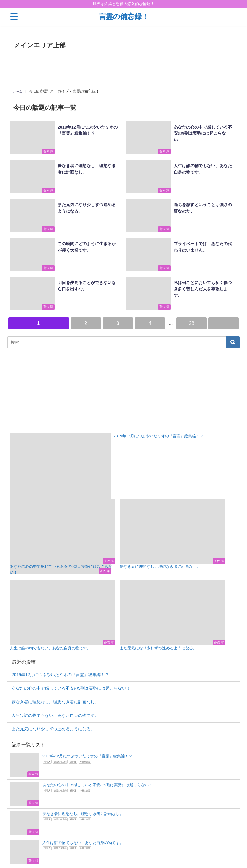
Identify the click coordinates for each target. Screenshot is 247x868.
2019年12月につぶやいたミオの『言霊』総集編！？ (60, 639)
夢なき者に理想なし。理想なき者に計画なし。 (55, 666)
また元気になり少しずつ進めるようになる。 (53, 693)
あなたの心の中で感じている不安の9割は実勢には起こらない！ (71, 652)
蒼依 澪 (46, 152)
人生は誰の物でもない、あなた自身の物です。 (55, 679)
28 (191, 322)
